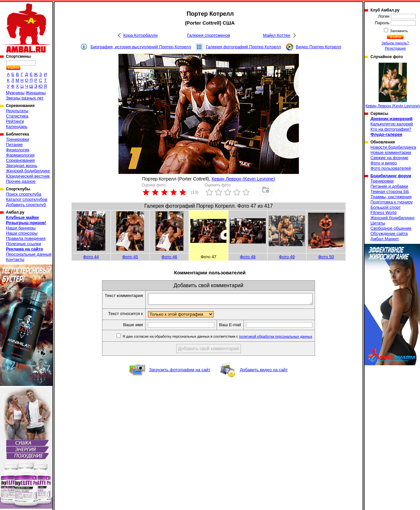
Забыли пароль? (395, 43)
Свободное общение (391, 228)
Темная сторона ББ (390, 191)
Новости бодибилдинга (393, 147)
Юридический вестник (28, 176)
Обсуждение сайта (389, 234)
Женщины (36, 93)
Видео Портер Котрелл (318, 47)
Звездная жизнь (22, 166)
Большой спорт (386, 207)
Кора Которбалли (140, 35)
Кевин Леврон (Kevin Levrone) (243, 179)
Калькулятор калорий (392, 124)
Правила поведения (26, 238)
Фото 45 (130, 257)
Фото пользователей (391, 168)
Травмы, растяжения (391, 197)
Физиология (18, 150)
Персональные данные (29, 254)
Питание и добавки (389, 186)
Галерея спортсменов (209, 35)
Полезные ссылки (23, 244)
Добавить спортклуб (26, 205)
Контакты (15, 259)
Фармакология (20, 155)
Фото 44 (91, 257)
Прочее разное (21, 181)
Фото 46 (169, 257)
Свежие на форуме (389, 158)
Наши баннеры (21, 228)
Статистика (17, 116)
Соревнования (20, 160)
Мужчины (15, 93)
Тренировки (17, 139)
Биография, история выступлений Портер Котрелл (141, 47)
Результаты (17, 111)
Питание (14, 145)
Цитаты (378, 223)
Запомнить (399, 31)
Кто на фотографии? (391, 129)
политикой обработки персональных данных (286, 338)
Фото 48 (248, 257)
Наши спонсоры (22, 233)
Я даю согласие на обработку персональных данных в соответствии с (227, 338)
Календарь (17, 127)
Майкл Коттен (276, 35)
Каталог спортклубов (27, 199)
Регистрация (395, 48)
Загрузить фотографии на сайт (180, 372)
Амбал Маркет (385, 239)
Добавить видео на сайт (264, 372)
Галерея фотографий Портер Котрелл (243, 47)
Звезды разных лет (25, 98)
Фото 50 (326, 257)
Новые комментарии (391, 152)
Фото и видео (384, 163)
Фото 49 (287, 257)
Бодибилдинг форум (391, 176)
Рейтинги (15, 121)
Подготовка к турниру (392, 202)
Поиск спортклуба (24, 194)
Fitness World (383, 212)
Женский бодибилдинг (28, 171)
